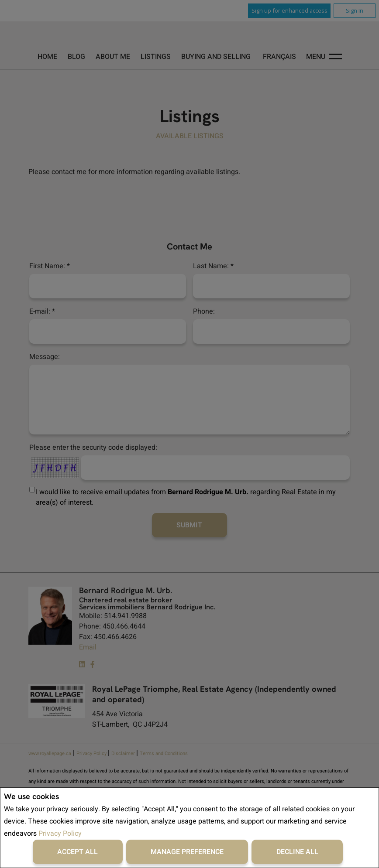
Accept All (78, 852)
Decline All (297, 852)
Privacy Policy (60, 834)
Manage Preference (187, 852)
